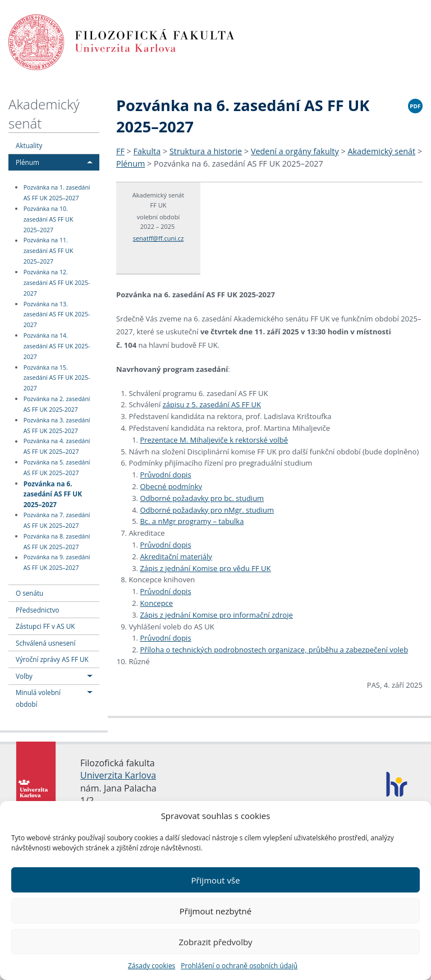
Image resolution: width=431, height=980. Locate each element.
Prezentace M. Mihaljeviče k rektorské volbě (214, 440)
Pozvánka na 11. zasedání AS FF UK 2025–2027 (49, 251)
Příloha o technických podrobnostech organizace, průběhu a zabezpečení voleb (274, 650)
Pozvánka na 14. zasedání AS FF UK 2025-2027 (57, 346)
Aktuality (29, 145)
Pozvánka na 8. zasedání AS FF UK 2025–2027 (57, 542)
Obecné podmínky (171, 486)
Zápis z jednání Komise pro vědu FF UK (205, 568)
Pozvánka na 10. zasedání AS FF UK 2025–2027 (49, 219)
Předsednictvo (38, 610)
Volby (24, 676)
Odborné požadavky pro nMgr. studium (207, 510)
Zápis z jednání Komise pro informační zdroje (216, 615)
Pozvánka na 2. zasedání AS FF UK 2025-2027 (57, 404)
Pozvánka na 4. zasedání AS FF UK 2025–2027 (57, 447)
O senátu (29, 593)
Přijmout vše (215, 880)
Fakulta (147, 151)
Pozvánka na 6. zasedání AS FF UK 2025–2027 (53, 493)
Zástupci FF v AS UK (45, 626)
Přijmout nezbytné (215, 911)
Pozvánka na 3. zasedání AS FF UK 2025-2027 (57, 425)
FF (120, 151)
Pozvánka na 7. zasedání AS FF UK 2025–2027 (57, 520)
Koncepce (156, 603)
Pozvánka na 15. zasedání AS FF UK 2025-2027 (57, 378)
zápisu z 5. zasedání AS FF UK (212, 404)
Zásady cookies (152, 966)
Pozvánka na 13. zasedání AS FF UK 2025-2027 (57, 315)
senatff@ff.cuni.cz (159, 238)
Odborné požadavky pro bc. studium (202, 498)
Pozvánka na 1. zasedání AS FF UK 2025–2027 (57, 193)
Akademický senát (381, 151)
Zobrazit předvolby (215, 942)
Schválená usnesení (45, 643)
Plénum (27, 162)
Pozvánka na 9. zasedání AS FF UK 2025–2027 (57, 563)
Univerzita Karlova (118, 775)
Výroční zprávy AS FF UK (52, 659)
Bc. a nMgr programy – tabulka (192, 521)
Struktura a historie (206, 151)
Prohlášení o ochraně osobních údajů (239, 966)
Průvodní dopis (165, 475)
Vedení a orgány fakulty (295, 151)
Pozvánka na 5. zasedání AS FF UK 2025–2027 (57, 468)
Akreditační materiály (176, 556)
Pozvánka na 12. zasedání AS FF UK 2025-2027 (57, 283)
